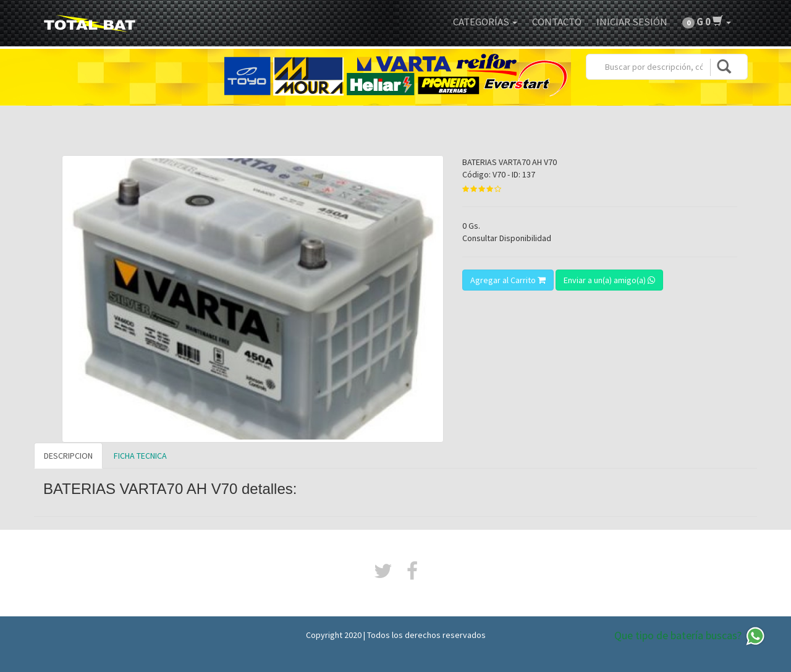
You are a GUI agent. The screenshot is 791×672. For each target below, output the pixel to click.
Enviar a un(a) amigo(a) (609, 280)
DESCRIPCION (68, 456)
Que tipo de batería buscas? (690, 636)
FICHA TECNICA (140, 456)
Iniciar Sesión (632, 22)
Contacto (557, 22)
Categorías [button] (485, 22)
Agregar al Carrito (508, 280)
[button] (707, 22)
